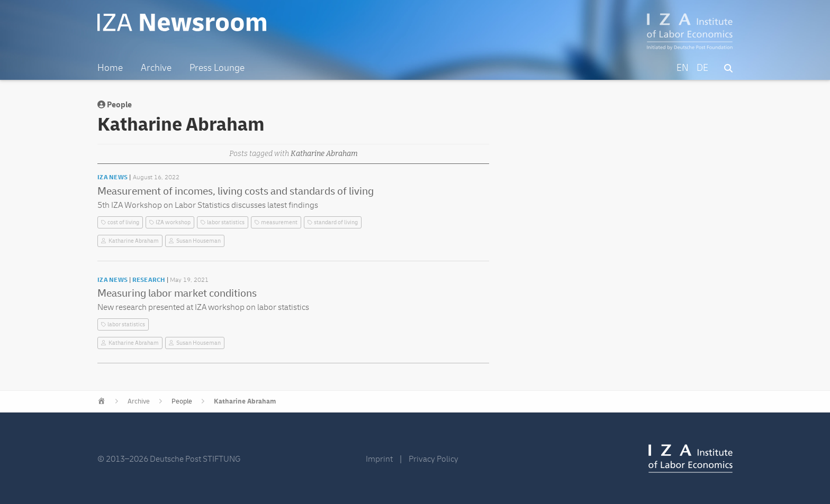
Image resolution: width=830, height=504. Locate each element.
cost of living (123, 222)
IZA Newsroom (184, 23)
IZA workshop (173, 222)
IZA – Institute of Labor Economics (690, 32)
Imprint (379, 459)
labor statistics (226, 222)
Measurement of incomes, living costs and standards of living (236, 191)
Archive (139, 401)
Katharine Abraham (134, 241)
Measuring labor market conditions (177, 293)
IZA (691, 459)
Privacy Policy (434, 459)
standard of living (336, 222)
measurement (279, 222)
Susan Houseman (199, 241)
